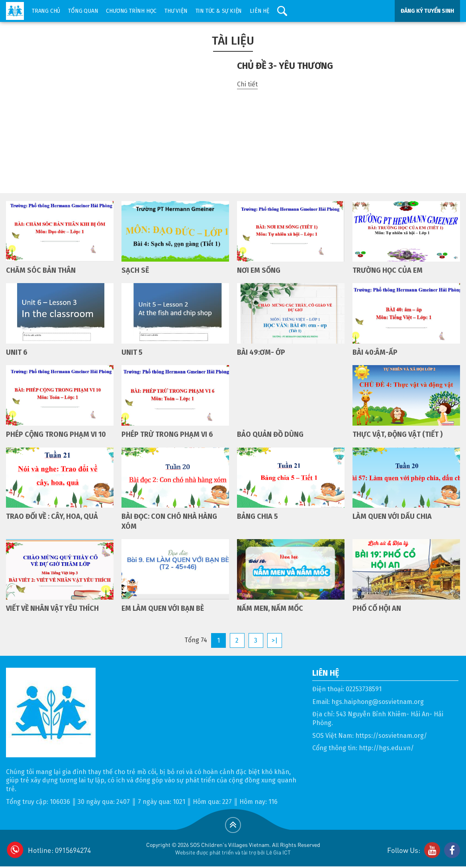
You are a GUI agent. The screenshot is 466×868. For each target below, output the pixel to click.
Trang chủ (46, 11)
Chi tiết (247, 84)
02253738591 (364, 689)
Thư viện (176, 11)
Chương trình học (131, 11)
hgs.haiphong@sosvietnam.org (378, 702)
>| (275, 640)
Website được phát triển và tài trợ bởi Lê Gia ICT (233, 852)
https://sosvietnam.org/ (391, 736)
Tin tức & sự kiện (219, 11)
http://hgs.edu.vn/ (386, 748)
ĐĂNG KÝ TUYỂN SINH (427, 11)
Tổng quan (83, 11)
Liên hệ (259, 11)
